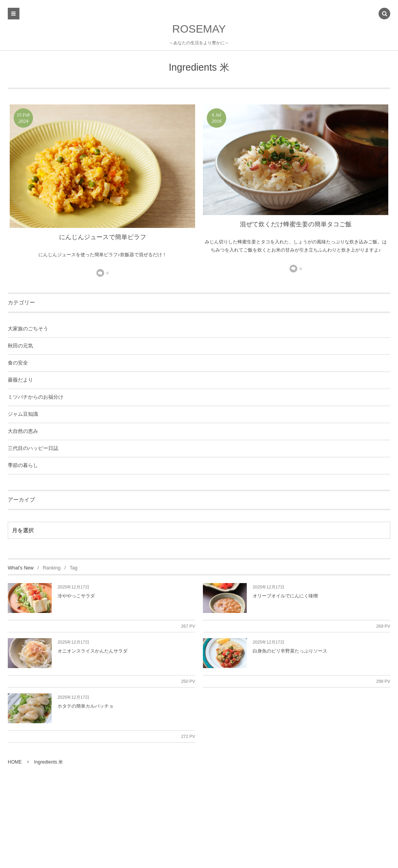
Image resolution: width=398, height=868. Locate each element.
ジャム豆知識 (23, 414)
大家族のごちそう (28, 329)
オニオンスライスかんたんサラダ (93, 651)
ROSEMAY (199, 29)
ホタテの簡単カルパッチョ (86, 706)
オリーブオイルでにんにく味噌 (285, 596)
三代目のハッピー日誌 (33, 448)
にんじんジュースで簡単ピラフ (103, 237)
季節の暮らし (23, 465)
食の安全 (18, 363)
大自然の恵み (23, 431)
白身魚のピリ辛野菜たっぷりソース (290, 651)
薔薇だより (20, 380)
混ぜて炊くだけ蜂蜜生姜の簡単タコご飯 (296, 224)
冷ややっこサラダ (76, 596)
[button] (384, 14)
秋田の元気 (20, 346)
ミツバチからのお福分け (36, 397)
